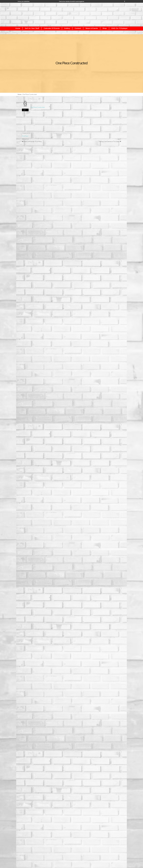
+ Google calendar (26, 133)
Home (19, 94)
